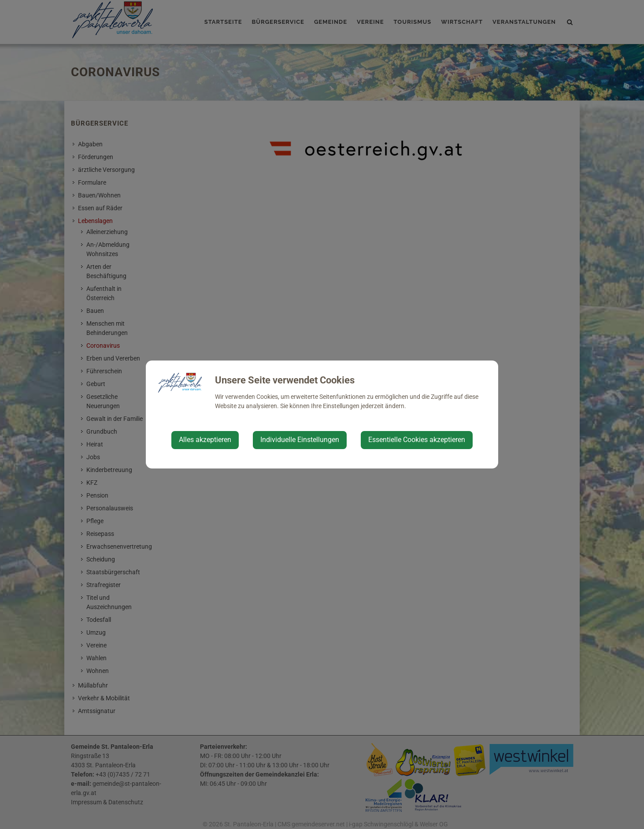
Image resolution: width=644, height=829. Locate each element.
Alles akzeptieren (205, 440)
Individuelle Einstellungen (300, 440)
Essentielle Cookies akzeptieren (417, 440)
